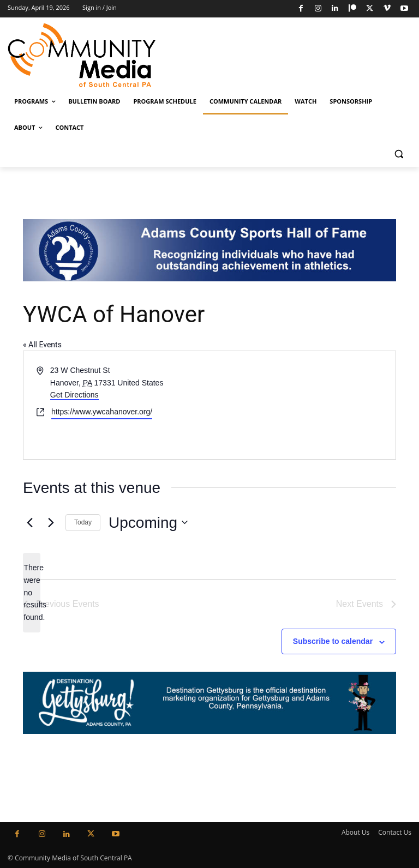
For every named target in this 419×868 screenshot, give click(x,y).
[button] (399, 154)
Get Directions (74, 395)
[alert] (32, 592)
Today (83, 522)
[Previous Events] (29, 522)
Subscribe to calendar (333, 641)
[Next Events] (51, 522)
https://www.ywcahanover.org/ (102, 412)
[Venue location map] (302, 405)
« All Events (42, 345)
